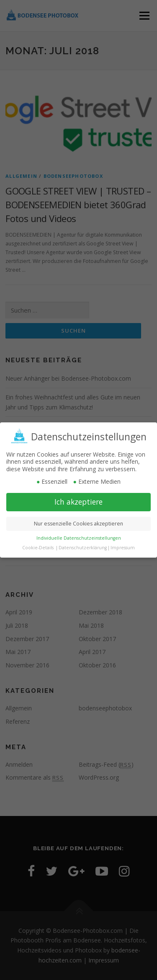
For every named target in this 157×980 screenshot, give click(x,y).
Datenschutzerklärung (83, 546)
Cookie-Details (38, 546)
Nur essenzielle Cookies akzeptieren (78, 522)
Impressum (123, 546)
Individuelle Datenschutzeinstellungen (79, 536)
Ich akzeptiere (78, 500)
